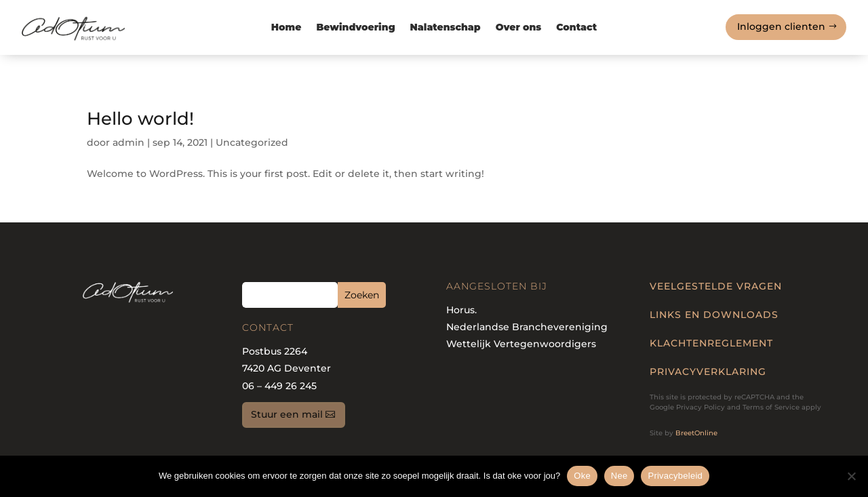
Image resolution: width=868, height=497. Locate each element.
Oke (582, 476)
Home (287, 28)
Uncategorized (252, 142)
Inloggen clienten (781, 26)
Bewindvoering (355, 28)
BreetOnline (696, 433)
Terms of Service (771, 407)
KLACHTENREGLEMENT (711, 343)
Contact (576, 28)
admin (129, 142)
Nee (619, 476)
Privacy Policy (701, 407)
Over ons (519, 28)
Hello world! (140, 119)
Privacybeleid (675, 476)
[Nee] (851, 476)
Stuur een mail (287, 414)
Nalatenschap (446, 28)
